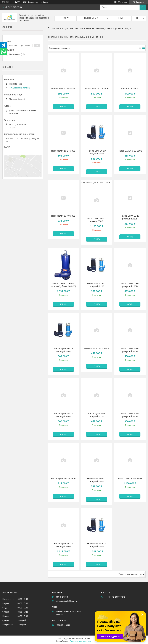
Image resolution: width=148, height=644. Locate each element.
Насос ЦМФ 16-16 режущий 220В (130, 285)
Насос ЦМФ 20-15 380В (97, 348)
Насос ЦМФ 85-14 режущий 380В (97, 545)
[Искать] (143, 7)
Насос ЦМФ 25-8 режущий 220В (97, 415)
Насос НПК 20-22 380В (97, 89)
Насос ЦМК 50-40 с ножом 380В (97, 220)
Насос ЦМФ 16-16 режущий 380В (63, 350)
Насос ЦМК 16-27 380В (63, 151)
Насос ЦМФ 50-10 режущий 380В (97, 480)
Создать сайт (34, 2)
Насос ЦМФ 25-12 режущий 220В (63, 415)
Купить (63, 107)
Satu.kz (87, 638)
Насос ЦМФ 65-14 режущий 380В (63, 545)
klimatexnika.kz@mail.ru (20, 88)
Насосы (74, 28)
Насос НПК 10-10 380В (63, 89)
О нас (120, 18)
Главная (66, 18)
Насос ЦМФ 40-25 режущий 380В (130, 415)
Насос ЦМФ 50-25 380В (130, 478)
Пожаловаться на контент (81, 641)
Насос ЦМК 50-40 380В (63, 216)
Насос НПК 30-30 (130, 89)
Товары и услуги (91, 18)
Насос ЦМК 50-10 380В (130, 151)
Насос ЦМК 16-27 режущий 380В (97, 152)
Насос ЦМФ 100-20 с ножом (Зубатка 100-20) (63, 285)
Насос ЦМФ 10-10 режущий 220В (130, 217)
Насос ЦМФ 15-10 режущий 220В (97, 285)
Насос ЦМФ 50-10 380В (63, 478)
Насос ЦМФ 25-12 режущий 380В (130, 350)
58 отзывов (123, 2)
